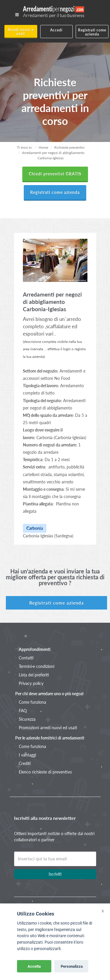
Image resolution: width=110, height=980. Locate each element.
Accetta (34, 966)
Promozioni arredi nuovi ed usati (48, 728)
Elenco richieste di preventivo (45, 772)
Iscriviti (55, 874)
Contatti (26, 658)
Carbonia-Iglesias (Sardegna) (48, 536)
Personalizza (72, 966)
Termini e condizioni (37, 666)
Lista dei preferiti (34, 675)
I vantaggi (27, 755)
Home (43, 147)
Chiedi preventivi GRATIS (55, 174)
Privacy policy (31, 683)
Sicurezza (27, 719)
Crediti (25, 763)
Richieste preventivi (69, 147)
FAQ (23, 711)
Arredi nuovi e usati (21, 32)
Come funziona (32, 702)
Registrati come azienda (92, 32)
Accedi (56, 30)
